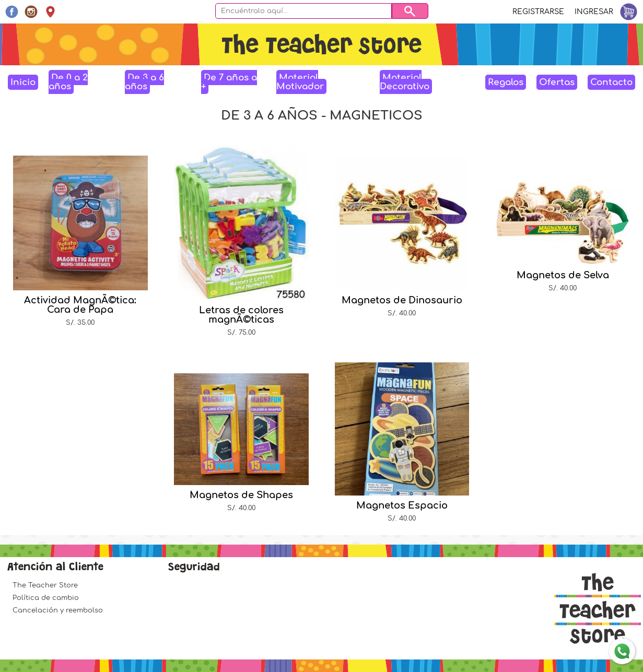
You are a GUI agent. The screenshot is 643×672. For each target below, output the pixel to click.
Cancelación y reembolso (58, 610)
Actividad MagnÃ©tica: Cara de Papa (80, 305)
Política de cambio (46, 598)
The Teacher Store (45, 585)
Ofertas (557, 82)
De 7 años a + (229, 82)
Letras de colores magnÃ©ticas (241, 315)
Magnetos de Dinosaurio (402, 300)
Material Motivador (300, 82)
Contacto (611, 82)
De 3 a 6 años (144, 82)
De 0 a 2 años (68, 82)
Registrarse (538, 12)
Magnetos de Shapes (241, 495)
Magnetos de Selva (563, 275)
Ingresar (594, 12)
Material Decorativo (405, 82)
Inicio (23, 82)
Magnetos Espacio (402, 505)
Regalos (506, 82)
